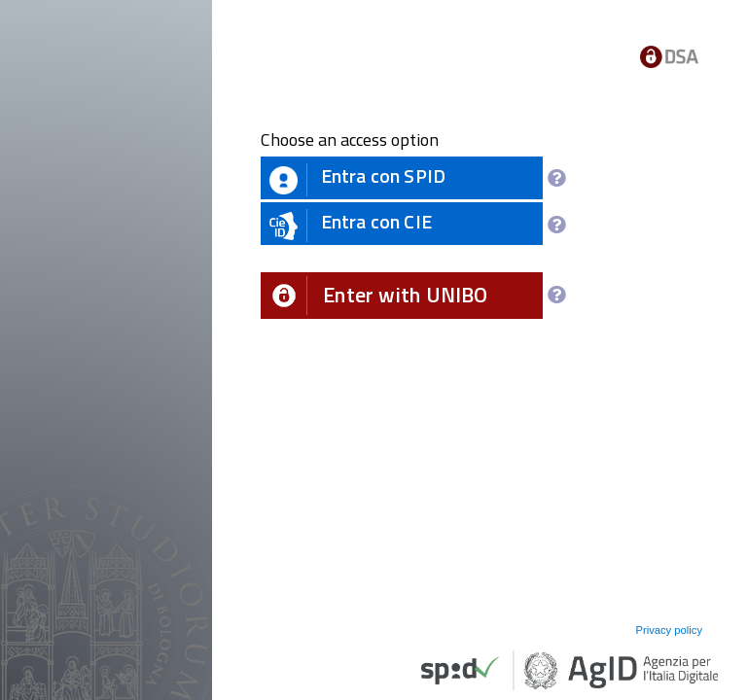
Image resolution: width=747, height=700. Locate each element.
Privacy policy (669, 630)
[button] (402, 296)
